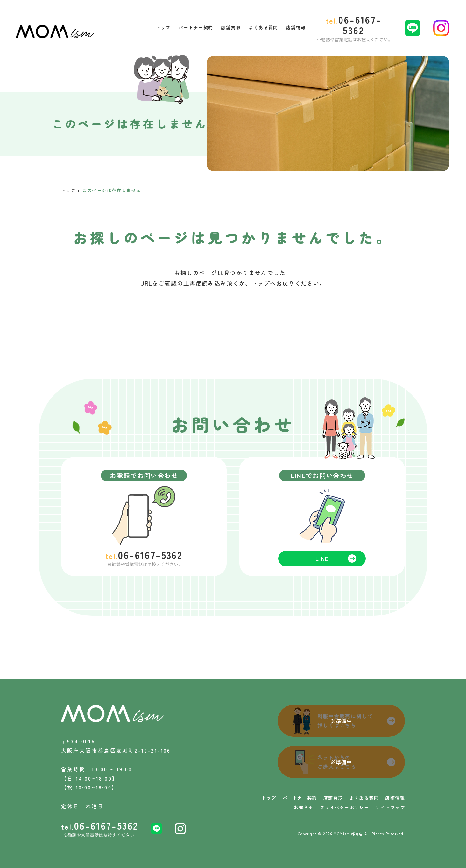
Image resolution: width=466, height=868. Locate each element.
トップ (68, 190)
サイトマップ (390, 807)
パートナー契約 (300, 798)
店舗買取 (333, 798)
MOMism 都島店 (348, 834)
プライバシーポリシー (344, 807)
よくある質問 (364, 798)
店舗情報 (395, 798)
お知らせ (304, 807)
